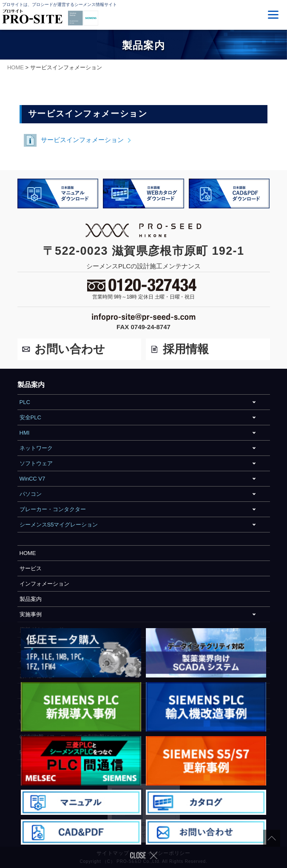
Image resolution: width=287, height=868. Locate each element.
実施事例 (31, 614)
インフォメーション (44, 584)
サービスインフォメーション (74, 140)
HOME (28, 553)
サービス (31, 568)
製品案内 (31, 599)
